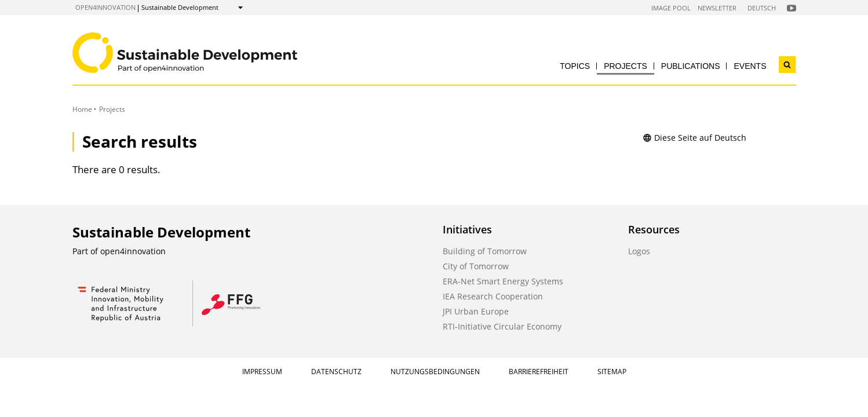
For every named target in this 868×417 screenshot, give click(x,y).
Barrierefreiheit (539, 372)
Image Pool (671, 8)
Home (82, 109)
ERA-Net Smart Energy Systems (503, 281)
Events (750, 66)
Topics (575, 66)
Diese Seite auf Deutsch (694, 138)
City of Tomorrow (476, 266)
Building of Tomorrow (485, 251)
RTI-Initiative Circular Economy (502, 326)
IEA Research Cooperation (493, 296)
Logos (639, 251)
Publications (691, 66)
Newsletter (717, 8)
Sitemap (612, 372)
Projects (626, 66)
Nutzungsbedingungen (435, 372)
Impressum (262, 372)
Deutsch (762, 8)
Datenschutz (336, 372)
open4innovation (105, 7)
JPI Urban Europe (476, 311)
